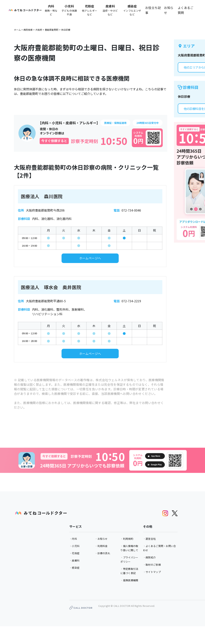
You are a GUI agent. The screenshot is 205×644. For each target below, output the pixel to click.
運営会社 (151, 539)
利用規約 (128, 539)
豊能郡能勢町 (52, 30)
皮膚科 (76, 560)
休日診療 (66, 30)
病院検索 (28, 30)
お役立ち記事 (153, 10)
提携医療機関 (131, 580)
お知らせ (169, 10)
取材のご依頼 (153, 565)
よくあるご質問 (186, 10)
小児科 (76, 546)
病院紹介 (151, 557)
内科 (74, 539)
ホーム (17, 30)
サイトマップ (153, 572)
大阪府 (39, 30)
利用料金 (103, 546)
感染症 (76, 568)
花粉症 (76, 553)
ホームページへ (90, 258)
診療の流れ (104, 553)
